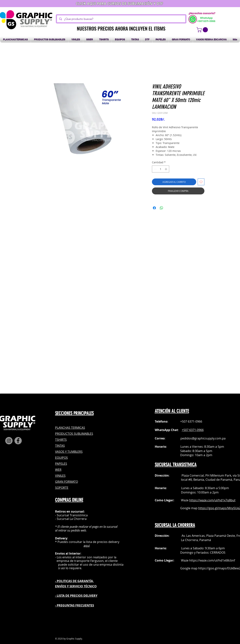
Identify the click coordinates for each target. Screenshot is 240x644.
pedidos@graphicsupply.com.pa (203, 438)
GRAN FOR (62, 482)
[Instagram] (9, 441)
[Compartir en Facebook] (154, 208)
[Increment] (166, 169)
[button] (203, 30)
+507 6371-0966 (193, 430)
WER (58, 470)
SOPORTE (62, 488)
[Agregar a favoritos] (201, 182)
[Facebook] (18, 441)
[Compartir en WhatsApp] (161, 208)
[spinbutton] (161, 169)
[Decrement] (155, 169)
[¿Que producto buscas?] (121, 19)
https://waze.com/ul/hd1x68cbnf (212, 560)
